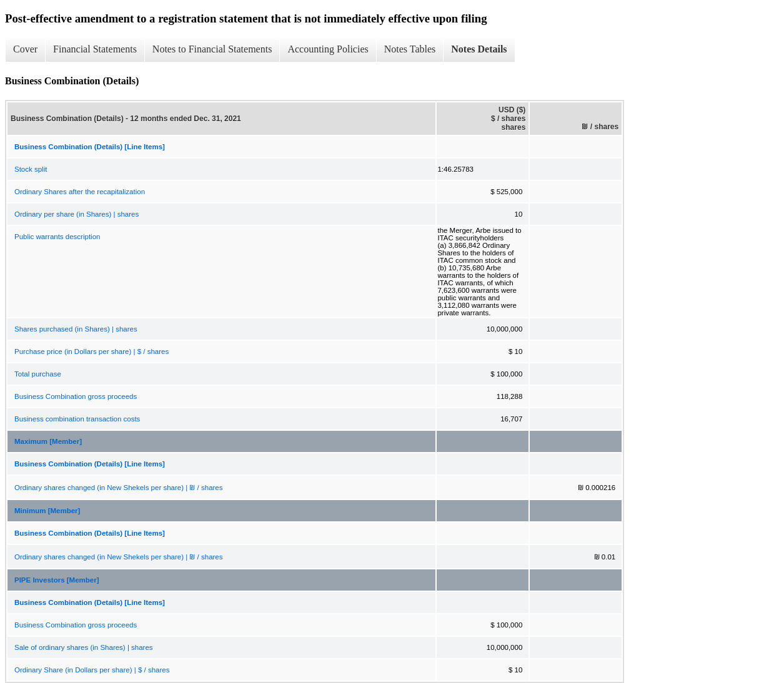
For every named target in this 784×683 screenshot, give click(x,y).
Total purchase (38, 374)
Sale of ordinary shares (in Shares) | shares (84, 647)
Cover (25, 49)
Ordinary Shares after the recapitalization (80, 192)
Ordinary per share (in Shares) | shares (77, 214)
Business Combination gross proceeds (76, 396)
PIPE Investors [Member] (57, 580)
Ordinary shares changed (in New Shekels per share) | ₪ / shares (119, 488)
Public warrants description (57, 237)
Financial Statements (95, 49)
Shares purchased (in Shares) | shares (76, 329)
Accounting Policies (328, 49)
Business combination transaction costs (77, 419)
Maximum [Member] (48, 441)
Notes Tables (410, 49)
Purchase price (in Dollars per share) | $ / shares (92, 351)
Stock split (31, 169)
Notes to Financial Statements (212, 49)
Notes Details (479, 49)
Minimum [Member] (47, 511)
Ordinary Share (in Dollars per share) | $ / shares (92, 670)
